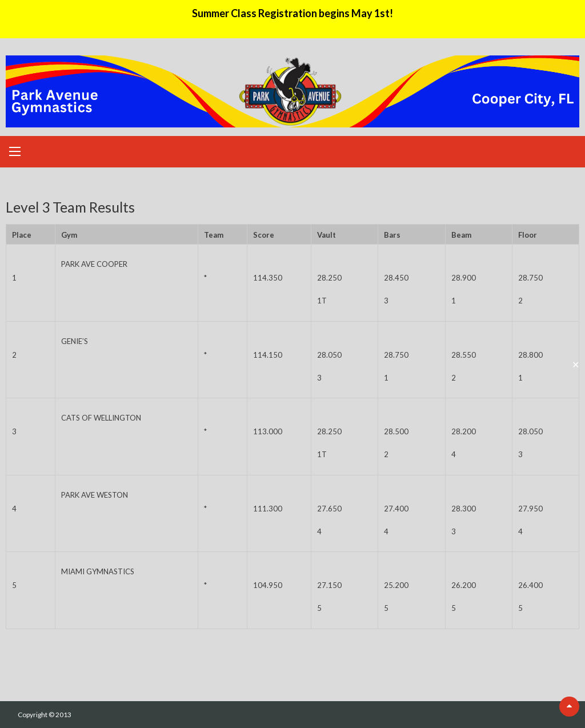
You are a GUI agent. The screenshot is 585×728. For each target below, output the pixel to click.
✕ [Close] (576, 364)
